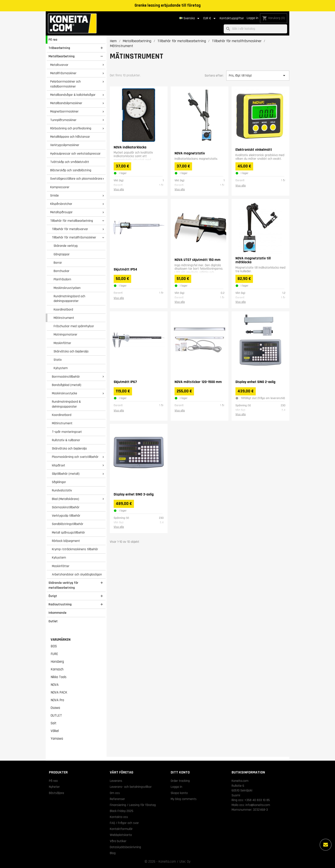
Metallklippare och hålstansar (70, 137)
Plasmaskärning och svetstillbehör (75, 457)
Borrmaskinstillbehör (66, 377)
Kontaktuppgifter (232, 18)
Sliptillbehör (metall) (66, 474)
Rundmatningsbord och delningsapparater (69, 299)
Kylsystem (61, 368)
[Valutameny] (210, 18)
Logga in (253, 18)
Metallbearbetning (62, 56)
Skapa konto (179, 793)
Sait (54, 723)
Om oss (115, 793)
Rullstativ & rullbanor (66, 440)
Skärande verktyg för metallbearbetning (63, 585)
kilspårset (59, 465)
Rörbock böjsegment (66, 541)
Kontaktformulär (121, 829)
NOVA (55, 685)
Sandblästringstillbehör (68, 524)
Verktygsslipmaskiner (65, 145)
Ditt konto (180, 772)
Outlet (53, 621)
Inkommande (57, 613)
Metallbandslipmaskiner (66, 103)
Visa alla (119, 189)
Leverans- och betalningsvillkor (131, 787)
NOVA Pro (57, 700)
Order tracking (180, 781)
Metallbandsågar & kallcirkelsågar (73, 95)
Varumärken (61, 640)
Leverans (116, 781)
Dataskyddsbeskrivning (125, 847)
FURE (54, 654)
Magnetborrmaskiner (64, 111)
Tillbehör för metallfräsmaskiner (74, 237)
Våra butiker (118, 841)
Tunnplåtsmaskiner (63, 120)
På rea (53, 40)
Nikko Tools (59, 677)
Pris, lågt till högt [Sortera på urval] (258, 75)
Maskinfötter (62, 343)
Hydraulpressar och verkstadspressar (75, 154)
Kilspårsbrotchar (61, 204)
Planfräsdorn (62, 279)
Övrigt (53, 596)
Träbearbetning (59, 48)
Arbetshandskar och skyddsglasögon (77, 574)
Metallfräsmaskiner (63, 73)
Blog (113, 853)
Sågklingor (59, 482)
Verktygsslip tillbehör (66, 516)
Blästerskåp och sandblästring (71, 170)
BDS (54, 646)
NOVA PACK (59, 692)
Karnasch (57, 669)
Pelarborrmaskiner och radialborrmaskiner (65, 84)
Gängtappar (62, 254)
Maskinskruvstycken (67, 288)
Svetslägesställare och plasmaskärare (76, 179)
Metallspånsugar (61, 212)
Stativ (58, 360)
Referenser (117, 799)
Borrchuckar (62, 271)
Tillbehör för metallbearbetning (72, 221)
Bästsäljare (57, 793)
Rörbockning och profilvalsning (71, 128)
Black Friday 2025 (122, 811)
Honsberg (57, 662)
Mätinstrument (64, 318)
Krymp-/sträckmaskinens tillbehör (75, 549)
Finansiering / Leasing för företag (133, 805)
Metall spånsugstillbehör (68, 532)
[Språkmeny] (190, 18)
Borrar (58, 263)
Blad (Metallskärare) (65, 499)
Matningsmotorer (65, 334)
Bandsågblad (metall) (67, 385)
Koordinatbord (63, 309)
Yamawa (57, 739)
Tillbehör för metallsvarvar (70, 229)
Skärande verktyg (66, 246)
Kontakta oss (119, 817)
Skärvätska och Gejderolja (71, 351)
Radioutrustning (60, 604)
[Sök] (255, 29)
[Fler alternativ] (326, 845)
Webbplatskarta (121, 835)
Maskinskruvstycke (65, 393)
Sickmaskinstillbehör (66, 507)
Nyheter (54, 787)
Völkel (55, 731)
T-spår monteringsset (67, 432)
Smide (54, 195)
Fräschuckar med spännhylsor (74, 326)
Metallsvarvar (59, 65)
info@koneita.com (258, 805)
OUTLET (56, 716)
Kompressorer (60, 187)
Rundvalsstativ (62, 490)
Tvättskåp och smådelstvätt (70, 162)
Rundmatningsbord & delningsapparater (66, 404)
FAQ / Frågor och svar (124, 823)
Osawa (55, 708)
